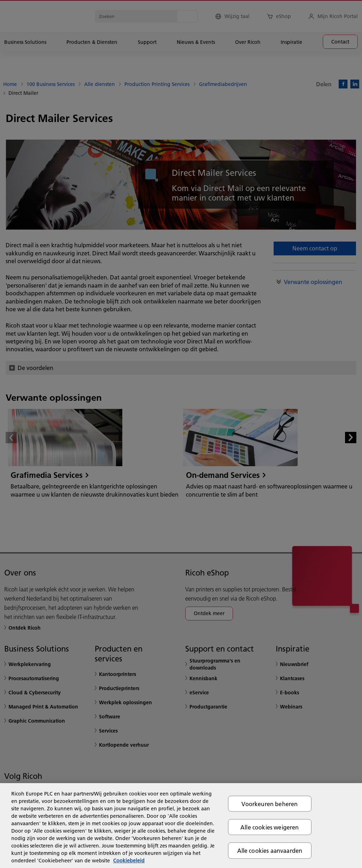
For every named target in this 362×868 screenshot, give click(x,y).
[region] (181, 826)
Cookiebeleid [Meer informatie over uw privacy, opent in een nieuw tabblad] (129, 861)
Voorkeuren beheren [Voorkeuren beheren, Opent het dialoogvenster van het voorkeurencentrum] (270, 804)
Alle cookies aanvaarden (270, 850)
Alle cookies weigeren (270, 827)
